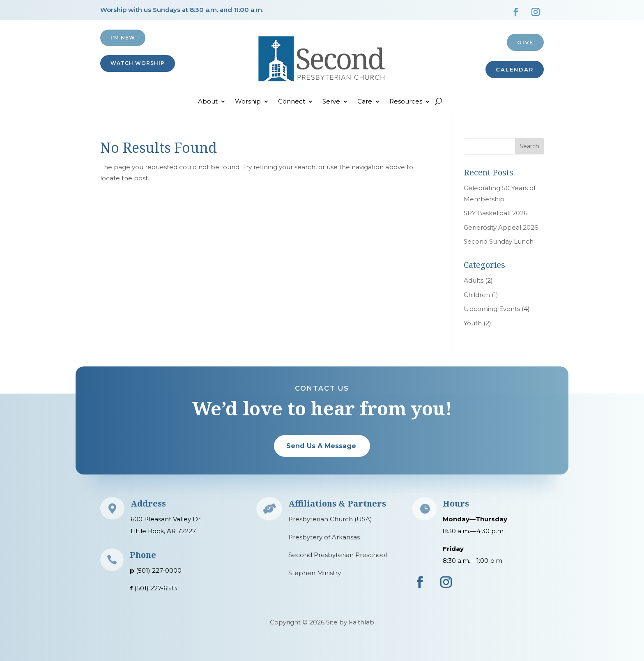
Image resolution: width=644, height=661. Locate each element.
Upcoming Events (492, 309)
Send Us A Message (321, 446)
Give (525, 42)
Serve (331, 102)
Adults (474, 280)
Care (365, 102)
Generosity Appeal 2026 (501, 227)
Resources (406, 102)
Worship (248, 102)
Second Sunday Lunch (499, 241)
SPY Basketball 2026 (496, 213)
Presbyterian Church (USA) (330, 519)
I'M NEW (123, 38)
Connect (292, 102)
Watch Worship (138, 63)
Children (477, 295)
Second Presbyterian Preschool (338, 555)
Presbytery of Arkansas (324, 537)
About (208, 102)
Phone (143, 555)
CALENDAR (515, 69)
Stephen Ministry (315, 573)
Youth (473, 323)
